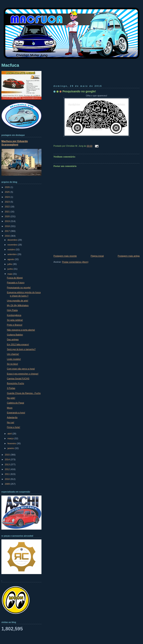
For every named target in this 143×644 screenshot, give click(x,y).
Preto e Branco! (15, 325)
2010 (8, 479)
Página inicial (97, 256)
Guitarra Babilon (15, 335)
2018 (8, 226)
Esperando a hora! (16, 413)
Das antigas (13, 339)
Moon (10, 408)
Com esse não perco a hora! (21, 369)
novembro (13, 245)
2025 (8, 192)
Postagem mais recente (65, 256)
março (11, 438)
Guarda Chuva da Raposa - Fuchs (24, 393)
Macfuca (10, 65)
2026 (8, 187)
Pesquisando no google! (79, 91)
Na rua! (11, 422)
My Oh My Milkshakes (18, 305)
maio (10, 274)
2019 (8, 221)
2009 (8, 484)
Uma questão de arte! (18, 301)
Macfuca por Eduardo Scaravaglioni (15, 143)
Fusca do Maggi (15, 278)
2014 (8, 459)
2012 (8, 469)
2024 (8, 197)
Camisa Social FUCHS (18, 379)
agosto (11, 259)
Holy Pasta (12, 310)
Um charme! (13, 354)
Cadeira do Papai (16, 403)
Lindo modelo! (14, 359)
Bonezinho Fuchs (16, 383)
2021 (8, 212)
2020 (8, 216)
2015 (8, 455)
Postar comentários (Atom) (75, 262)
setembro (12, 254)
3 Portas (11, 388)
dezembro (13, 240)
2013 (8, 464)
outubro (12, 249)
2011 (8, 474)
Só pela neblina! (15, 320)
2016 (8, 236)
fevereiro (12, 443)
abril (10, 434)
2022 (8, 207)
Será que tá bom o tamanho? (21, 349)
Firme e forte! (14, 427)
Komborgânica (14, 315)
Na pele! (11, 398)
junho (10, 269)
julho (10, 264)
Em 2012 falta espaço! (18, 344)
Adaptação (12, 417)
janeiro (11, 448)
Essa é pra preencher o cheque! (23, 374)
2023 (8, 202)
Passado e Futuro (16, 283)
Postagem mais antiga (129, 256)
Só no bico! (13, 364)
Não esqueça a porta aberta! (21, 330)
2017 (8, 231)
